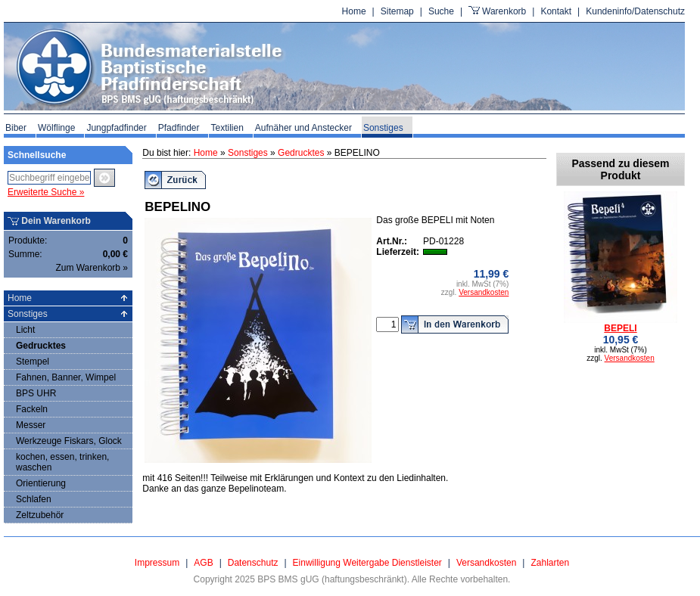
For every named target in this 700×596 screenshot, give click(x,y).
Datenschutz (253, 563)
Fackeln (32, 409)
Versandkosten (484, 292)
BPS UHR (36, 393)
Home (354, 11)
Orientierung (41, 483)
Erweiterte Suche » (46, 192)
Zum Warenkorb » (92, 268)
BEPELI (620, 328)
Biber (16, 128)
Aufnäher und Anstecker (303, 128)
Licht (25, 330)
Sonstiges (383, 128)
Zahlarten (550, 563)
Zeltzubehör (40, 515)
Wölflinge (56, 128)
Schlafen (34, 499)
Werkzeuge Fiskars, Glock (69, 441)
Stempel (33, 362)
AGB (203, 563)
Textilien (227, 128)
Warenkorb (504, 11)
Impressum (157, 563)
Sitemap (397, 11)
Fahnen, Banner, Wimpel (66, 377)
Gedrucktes (41, 346)
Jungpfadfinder (116, 128)
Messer (31, 425)
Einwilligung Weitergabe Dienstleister (367, 563)
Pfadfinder (179, 128)
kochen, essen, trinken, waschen (62, 462)
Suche (441, 11)
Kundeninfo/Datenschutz (635, 11)
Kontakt (556, 11)
